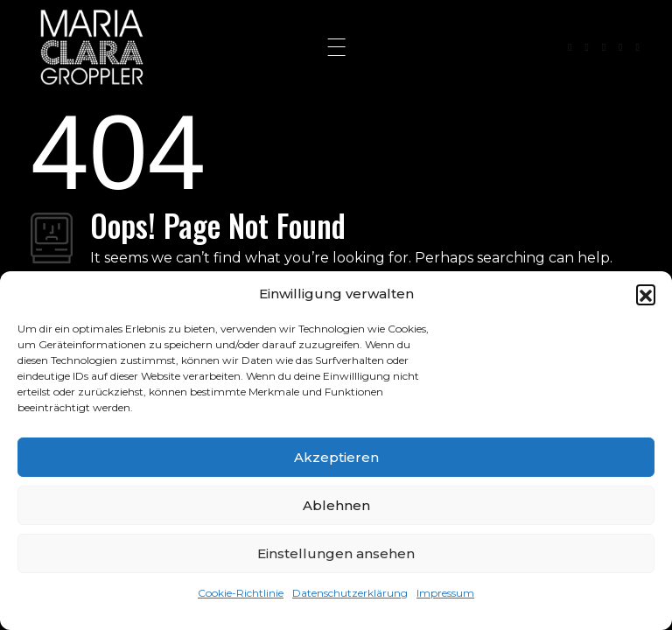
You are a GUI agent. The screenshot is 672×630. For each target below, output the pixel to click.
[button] (646, 294)
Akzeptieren (336, 457)
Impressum (445, 593)
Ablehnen (336, 505)
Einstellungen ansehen (336, 553)
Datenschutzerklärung (350, 593)
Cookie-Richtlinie (241, 593)
